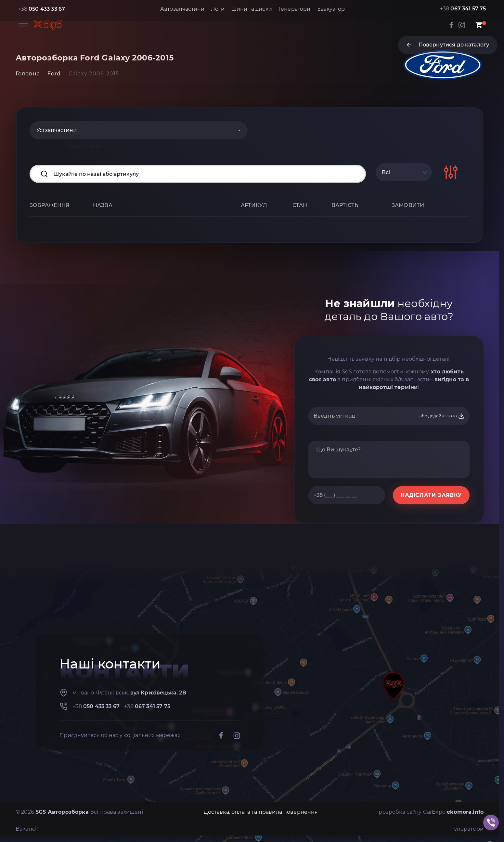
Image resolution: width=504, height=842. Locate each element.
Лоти (218, 9)
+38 (42, 9)
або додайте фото (442, 416)
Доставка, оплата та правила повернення (261, 812)
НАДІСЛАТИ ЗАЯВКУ (431, 495)
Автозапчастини (182, 9)
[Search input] (198, 174)
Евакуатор (331, 9)
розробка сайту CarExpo (431, 812)
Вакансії (27, 829)
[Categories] (139, 130)
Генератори (295, 9)
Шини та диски (252, 9)
